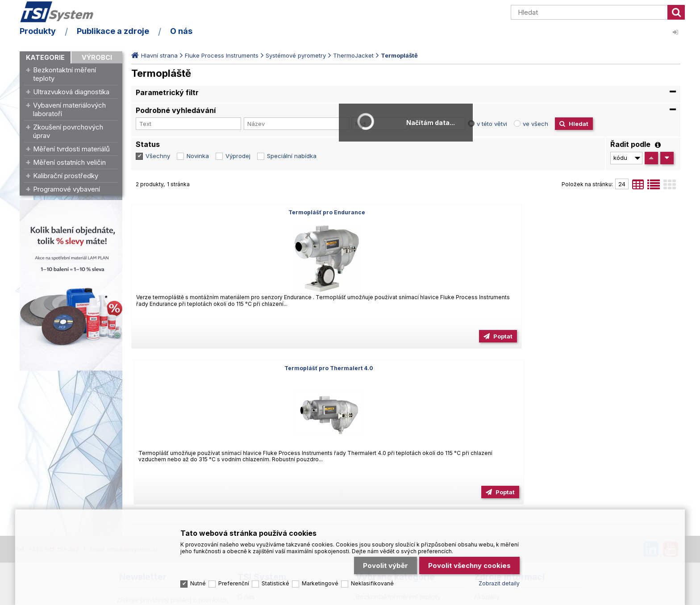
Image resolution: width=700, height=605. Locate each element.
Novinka (198, 156)
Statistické (275, 581)
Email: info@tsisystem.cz (124, 394)
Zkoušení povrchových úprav (68, 131)
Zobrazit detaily (499, 581)
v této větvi (492, 124)
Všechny (158, 156)
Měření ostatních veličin (69, 162)
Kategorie (45, 57)
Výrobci (97, 57)
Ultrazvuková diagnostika (71, 92)
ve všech (535, 124)
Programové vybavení (67, 189)
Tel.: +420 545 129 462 (47, 394)
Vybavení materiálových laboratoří (69, 109)
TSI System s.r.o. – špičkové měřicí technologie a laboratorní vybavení (71, 15)
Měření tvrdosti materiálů (71, 149)
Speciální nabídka (292, 156)
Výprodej (238, 156)
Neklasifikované (372, 581)
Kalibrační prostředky (66, 176)
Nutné (198, 581)
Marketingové (320, 581)
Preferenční (234, 581)
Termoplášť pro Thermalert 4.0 (406, 212)
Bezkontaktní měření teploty (65, 74)
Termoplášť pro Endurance (219, 212)
